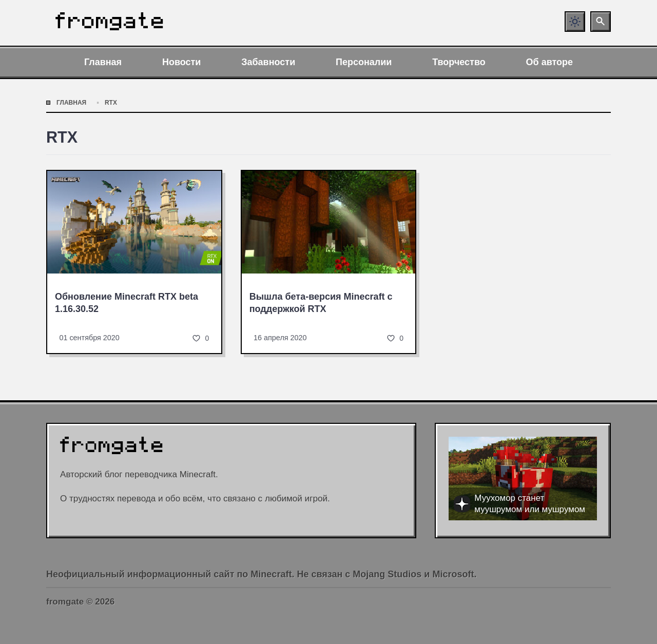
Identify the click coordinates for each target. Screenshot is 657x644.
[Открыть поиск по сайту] (601, 22)
